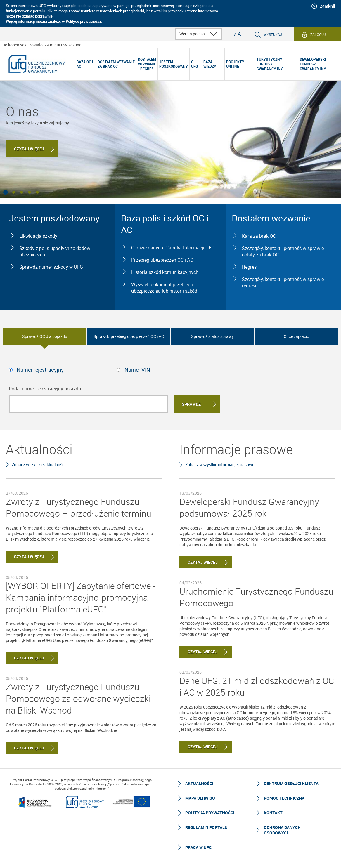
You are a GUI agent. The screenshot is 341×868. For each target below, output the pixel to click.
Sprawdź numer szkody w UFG (51, 267)
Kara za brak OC (259, 236)
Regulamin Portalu (206, 827)
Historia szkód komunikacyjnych (165, 272)
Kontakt (273, 813)
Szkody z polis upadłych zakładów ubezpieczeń (55, 251)
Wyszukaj (273, 34)
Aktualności (199, 783)
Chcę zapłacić (296, 336)
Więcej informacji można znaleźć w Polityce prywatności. (54, 21)
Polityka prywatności (210, 813)
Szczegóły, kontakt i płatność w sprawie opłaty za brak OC (283, 251)
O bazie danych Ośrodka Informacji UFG (173, 248)
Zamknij (328, 6)
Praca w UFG (198, 847)
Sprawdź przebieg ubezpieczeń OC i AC (129, 336)
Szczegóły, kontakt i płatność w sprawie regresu (283, 282)
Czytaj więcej (29, 149)
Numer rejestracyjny (40, 370)
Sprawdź (191, 404)
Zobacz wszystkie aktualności (38, 465)
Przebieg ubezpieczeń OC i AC (162, 260)
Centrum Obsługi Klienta (291, 783)
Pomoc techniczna (284, 798)
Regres (249, 267)
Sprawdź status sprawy (212, 336)
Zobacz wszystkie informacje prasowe (220, 465)
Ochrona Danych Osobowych (282, 830)
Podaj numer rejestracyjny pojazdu (45, 389)
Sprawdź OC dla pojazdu (45, 336)
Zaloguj (318, 34)
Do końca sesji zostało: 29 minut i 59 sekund (42, 45)
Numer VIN (137, 370)
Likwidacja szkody (38, 236)
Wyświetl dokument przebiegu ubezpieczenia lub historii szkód (164, 288)
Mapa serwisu (200, 798)
